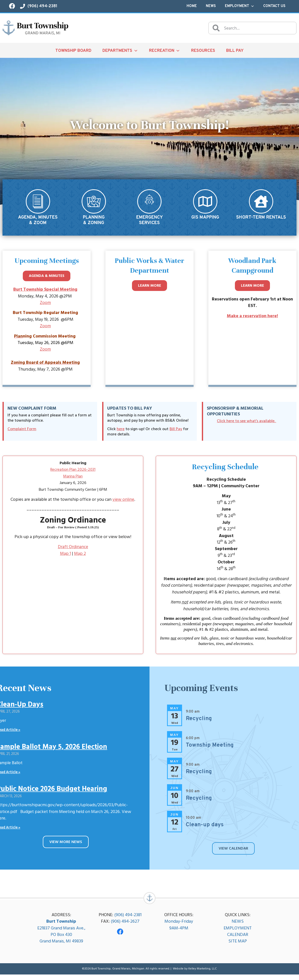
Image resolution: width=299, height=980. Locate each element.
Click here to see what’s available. (247, 423)
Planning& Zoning (94, 220)
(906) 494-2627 (125, 927)
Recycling (199, 721)
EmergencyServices (149, 220)
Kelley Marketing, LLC (203, 974)
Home (192, 6)
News (211, 6)
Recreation (165, 51)
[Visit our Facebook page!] (12, 6)
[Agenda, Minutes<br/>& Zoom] (38, 201)
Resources (203, 51)
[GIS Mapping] (205, 201)
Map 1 (65, 556)
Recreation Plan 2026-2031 (73, 472)
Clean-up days (205, 827)
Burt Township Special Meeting (45, 292)
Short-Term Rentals (261, 217)
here (121, 431)
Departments (120, 51)
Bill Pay (235, 51)
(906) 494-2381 (128, 920)
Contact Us (274, 6)
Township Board (73, 51)
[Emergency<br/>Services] (149, 201)
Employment (240, 6)
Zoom (45, 305)
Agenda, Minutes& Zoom (38, 220)
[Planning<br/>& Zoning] (94, 201)
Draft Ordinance (73, 549)
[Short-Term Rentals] (261, 201)
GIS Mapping (205, 217)
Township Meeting (210, 748)
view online (123, 502)
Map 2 (80, 556)
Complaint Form (22, 431)
